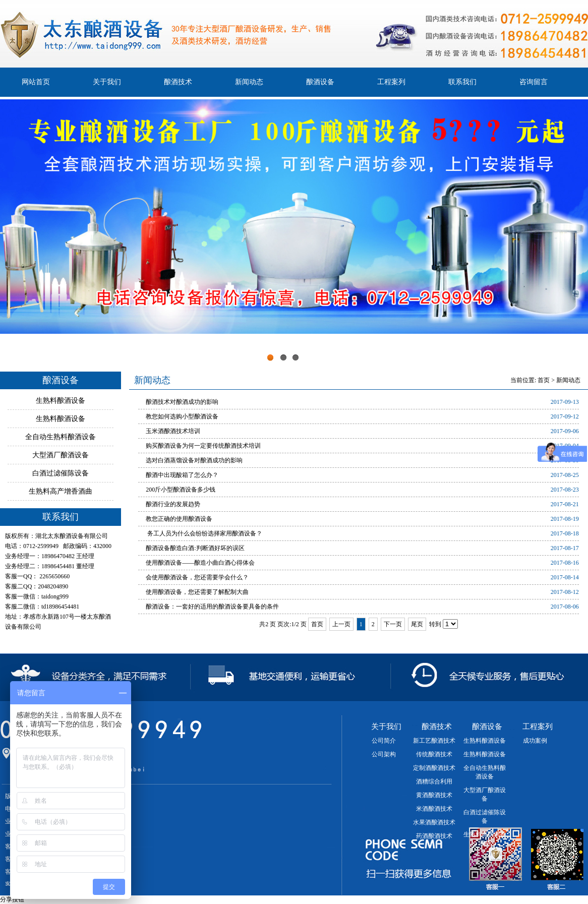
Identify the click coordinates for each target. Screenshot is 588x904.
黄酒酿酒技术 (434, 795)
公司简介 (384, 741)
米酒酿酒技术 (434, 809)
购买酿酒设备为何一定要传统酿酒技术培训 (203, 446)
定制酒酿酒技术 (434, 768)
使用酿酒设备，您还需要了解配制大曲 (197, 592)
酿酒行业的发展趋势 (173, 504)
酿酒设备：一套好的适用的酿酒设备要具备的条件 (212, 607)
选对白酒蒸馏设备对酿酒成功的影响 (194, 460)
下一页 (393, 624)
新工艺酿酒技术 (434, 741)
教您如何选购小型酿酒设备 (182, 416)
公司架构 (384, 754)
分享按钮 (12, 899)
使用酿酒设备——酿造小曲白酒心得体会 (200, 563)
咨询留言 (534, 82)
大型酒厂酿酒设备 (61, 455)
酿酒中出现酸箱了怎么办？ (182, 475)
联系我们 (462, 82)
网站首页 (36, 82)
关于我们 (107, 82)
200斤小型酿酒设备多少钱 (181, 490)
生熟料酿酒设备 (61, 401)
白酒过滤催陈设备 (61, 473)
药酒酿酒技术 (434, 836)
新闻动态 (249, 82)
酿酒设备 (320, 82)
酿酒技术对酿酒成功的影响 (182, 402)
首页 (544, 380)
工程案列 (391, 82)
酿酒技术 (178, 82)
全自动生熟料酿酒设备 (61, 437)
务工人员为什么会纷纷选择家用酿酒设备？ (204, 533)
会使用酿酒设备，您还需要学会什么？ (197, 577)
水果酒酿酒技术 (434, 822)
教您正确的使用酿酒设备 (179, 519)
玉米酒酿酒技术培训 (173, 431)
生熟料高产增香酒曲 (61, 491)
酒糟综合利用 (434, 781)
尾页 (417, 624)
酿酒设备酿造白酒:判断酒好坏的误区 (195, 548)
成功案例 (535, 741)
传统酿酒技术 (434, 754)
